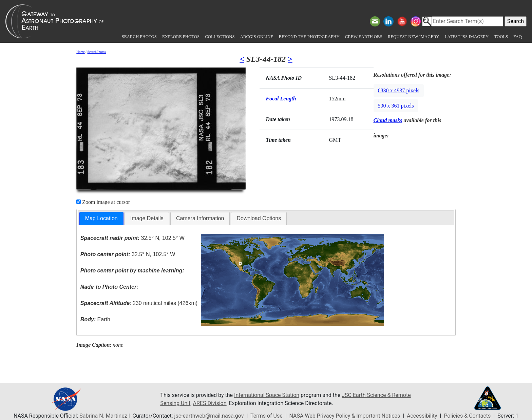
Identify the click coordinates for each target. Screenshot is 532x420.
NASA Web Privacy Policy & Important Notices (345, 416)
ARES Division (210, 403)
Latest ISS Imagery (467, 37)
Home (80, 52)
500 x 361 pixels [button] (396, 106)
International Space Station (267, 395)
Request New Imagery (414, 37)
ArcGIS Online (257, 37)
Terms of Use (267, 416)
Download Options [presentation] (259, 218)
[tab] (101, 219)
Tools (501, 37)
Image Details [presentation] (147, 218)
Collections (220, 37)
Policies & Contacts (467, 416)
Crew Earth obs (364, 37)
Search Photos (139, 37)
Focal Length (281, 99)
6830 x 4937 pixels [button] (399, 90)
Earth (95, 319)
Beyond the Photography (309, 37)
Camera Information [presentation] (200, 218)
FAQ (518, 37)
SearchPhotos (97, 52)
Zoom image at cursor (103, 202)
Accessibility (422, 416)
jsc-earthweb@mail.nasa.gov (209, 416)
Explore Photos (181, 37)
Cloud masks (388, 120)
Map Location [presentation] (101, 218)
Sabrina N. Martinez (103, 416)
